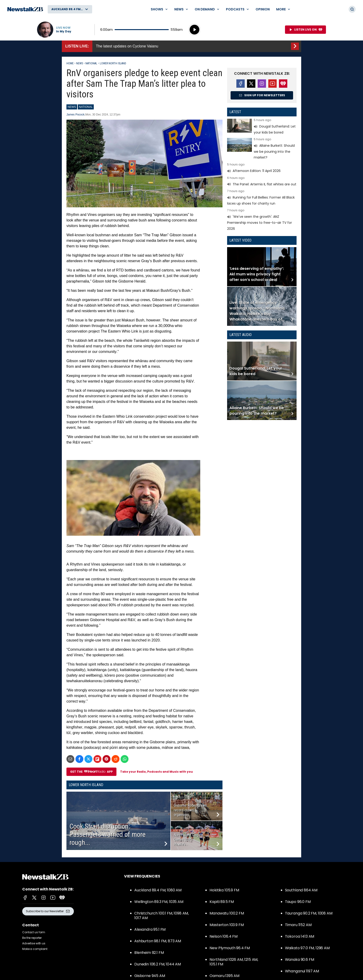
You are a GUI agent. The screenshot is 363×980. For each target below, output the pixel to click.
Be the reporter (32, 938)
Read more (262, 127)
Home (70, 63)
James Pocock (75, 115)
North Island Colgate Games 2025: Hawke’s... (189, 840)
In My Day (64, 31)
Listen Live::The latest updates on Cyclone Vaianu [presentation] (181, 46)
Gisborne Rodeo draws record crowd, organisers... (190, 810)
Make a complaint (35, 949)
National (91, 63)
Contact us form (34, 932)
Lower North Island (113, 63)
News (80, 63)
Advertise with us (34, 943)
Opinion (263, 9)
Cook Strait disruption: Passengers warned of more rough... (108, 834)
